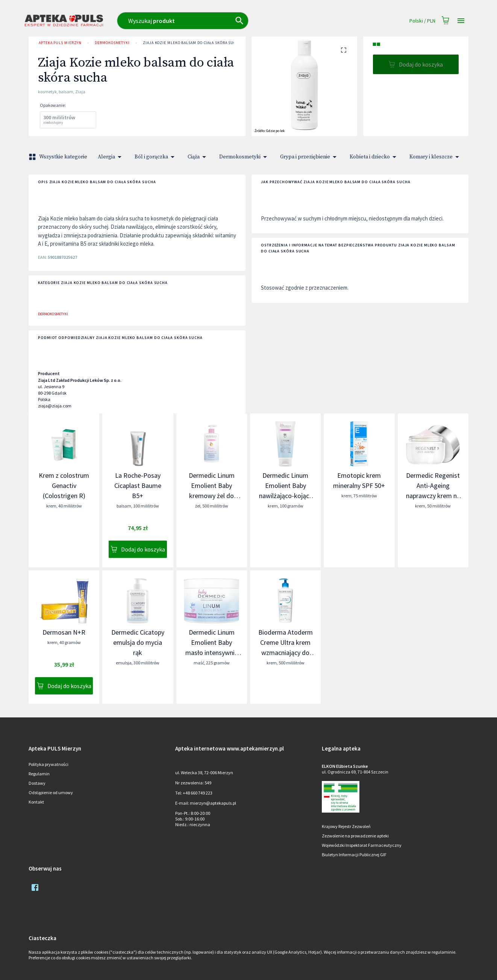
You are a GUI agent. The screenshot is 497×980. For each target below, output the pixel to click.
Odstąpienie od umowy (51, 792)
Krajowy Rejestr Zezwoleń (346, 826)
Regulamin (39, 774)
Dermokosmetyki (112, 43)
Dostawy (37, 783)
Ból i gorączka (156, 157)
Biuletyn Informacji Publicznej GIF (354, 855)
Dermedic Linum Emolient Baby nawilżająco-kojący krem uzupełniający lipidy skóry (286, 496)
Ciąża (198, 157)
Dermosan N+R (64, 632)
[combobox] (216, 21)
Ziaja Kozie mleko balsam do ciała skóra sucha (192, 43)
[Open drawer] (461, 21)
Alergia (111, 157)
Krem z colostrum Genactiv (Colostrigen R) (64, 485)
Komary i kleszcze (436, 157)
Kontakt (36, 802)
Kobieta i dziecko (374, 157)
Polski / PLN (422, 21)
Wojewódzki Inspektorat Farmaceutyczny (362, 845)
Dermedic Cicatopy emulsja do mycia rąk (138, 642)
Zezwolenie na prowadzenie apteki (355, 836)
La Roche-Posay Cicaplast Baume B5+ (138, 485)
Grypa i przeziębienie (310, 157)
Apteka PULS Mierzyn (60, 43)
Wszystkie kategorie (59, 157)
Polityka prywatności (48, 764)
